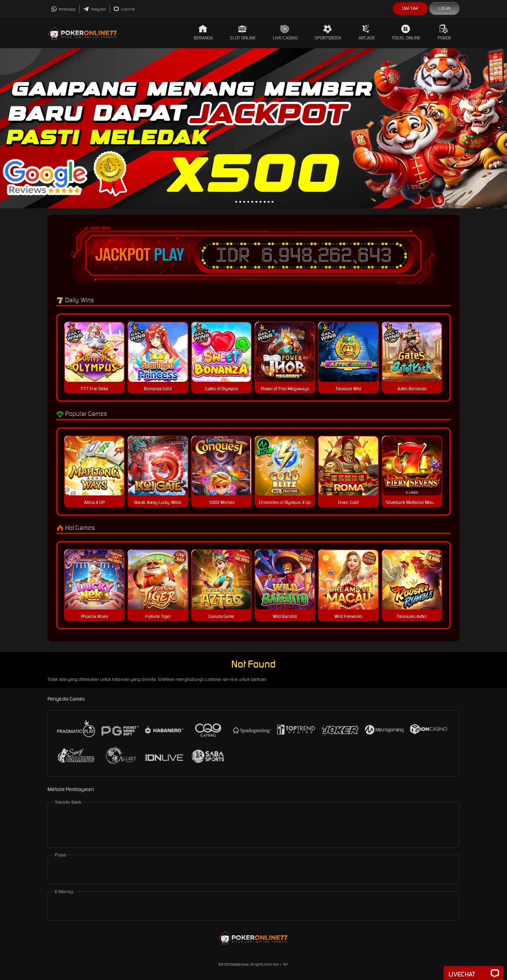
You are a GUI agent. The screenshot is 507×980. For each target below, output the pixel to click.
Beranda (204, 33)
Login (445, 8)
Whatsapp (63, 9)
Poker (445, 33)
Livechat (124, 9)
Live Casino (285, 33)
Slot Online (243, 33)
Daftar (410, 8)
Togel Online (406, 33)
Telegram (95, 9)
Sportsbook (328, 33)
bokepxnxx (240, 964)
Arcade (367, 33)
